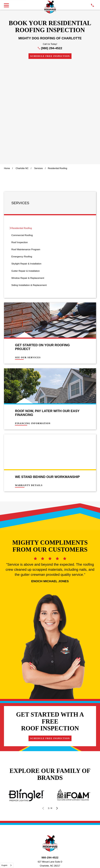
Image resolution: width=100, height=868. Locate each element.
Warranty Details (29, 385)
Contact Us (35, 641)
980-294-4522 (50, 624)
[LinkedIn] (56, 657)
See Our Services (28, 257)
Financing (13, 641)
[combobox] (7, 865)
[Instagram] (50, 657)
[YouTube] (63, 657)
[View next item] (57, 575)
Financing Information (33, 323)
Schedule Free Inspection (50, 56)
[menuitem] (50, 128)
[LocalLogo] (50, 7)
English (4, 865)
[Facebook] (44, 657)
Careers (88, 641)
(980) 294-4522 (52, 48)
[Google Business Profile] (37, 657)
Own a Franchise (63, 641)
